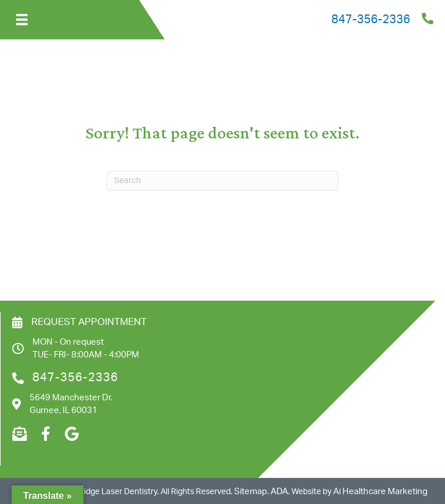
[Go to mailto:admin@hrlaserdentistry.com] (19, 434)
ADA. (280, 492)
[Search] (222, 181)
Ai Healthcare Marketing (380, 492)
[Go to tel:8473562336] (267, 20)
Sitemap (251, 492)
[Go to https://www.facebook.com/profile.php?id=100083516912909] (45, 434)
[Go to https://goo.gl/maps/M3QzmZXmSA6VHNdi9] (72, 434)
